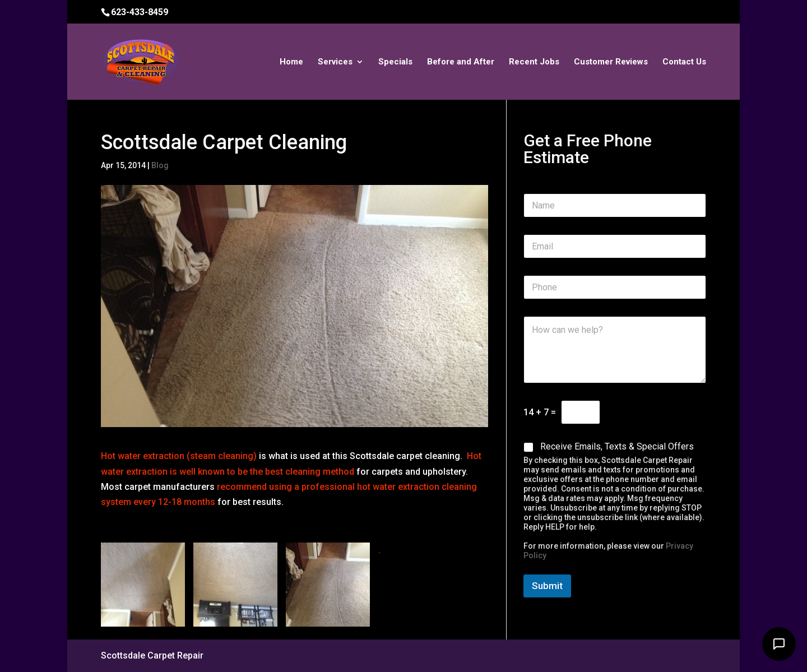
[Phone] (615, 287)
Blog (160, 165)
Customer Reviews (611, 62)
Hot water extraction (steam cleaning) (179, 456)
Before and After (461, 62)
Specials (395, 62)
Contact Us (684, 62)
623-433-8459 (140, 12)
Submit (547, 586)
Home (291, 62)
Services (335, 62)
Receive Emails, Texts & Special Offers (617, 446)
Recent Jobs (534, 62)
